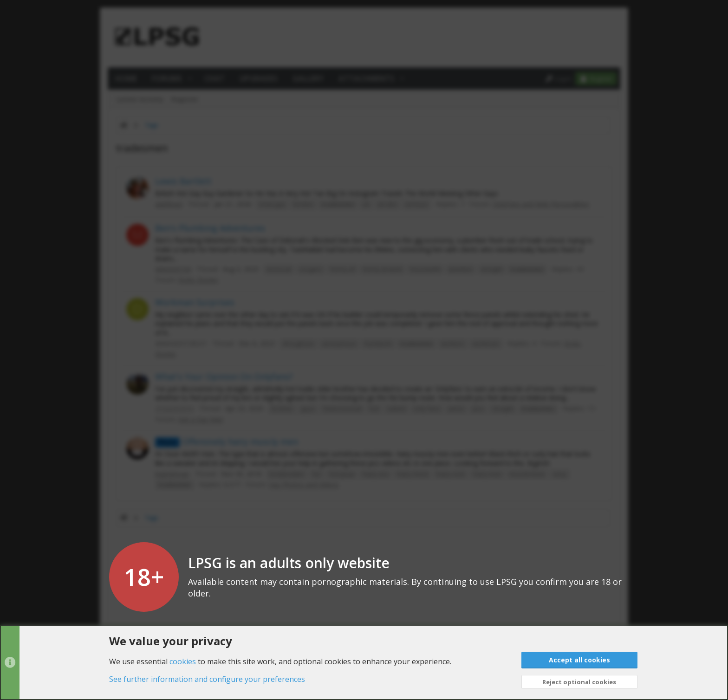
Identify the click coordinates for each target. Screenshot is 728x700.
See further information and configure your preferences (207, 679)
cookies (183, 661)
